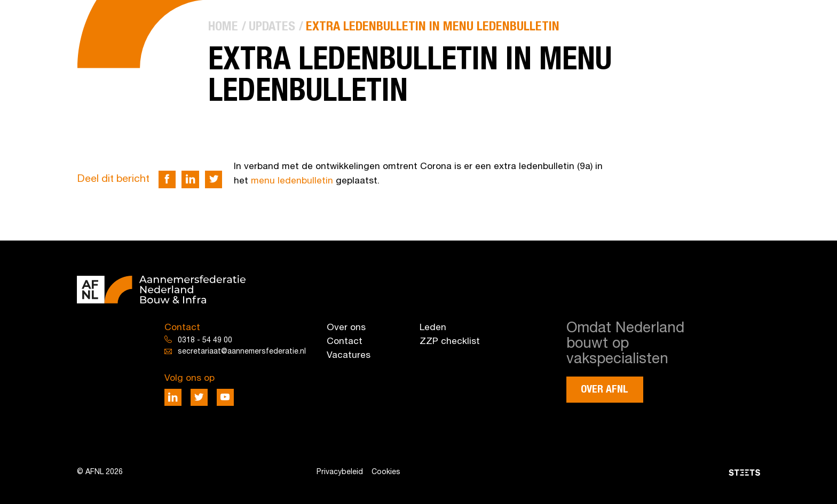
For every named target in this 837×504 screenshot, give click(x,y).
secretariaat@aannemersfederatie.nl (242, 352)
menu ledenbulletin (292, 181)
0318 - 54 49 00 (205, 341)
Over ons (346, 328)
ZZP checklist (450, 342)
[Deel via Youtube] (226, 398)
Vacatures (349, 355)
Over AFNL (605, 390)
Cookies (386, 472)
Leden (433, 328)
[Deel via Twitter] (214, 179)
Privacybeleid (340, 472)
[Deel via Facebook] (167, 179)
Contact (345, 342)
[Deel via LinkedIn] (190, 179)
